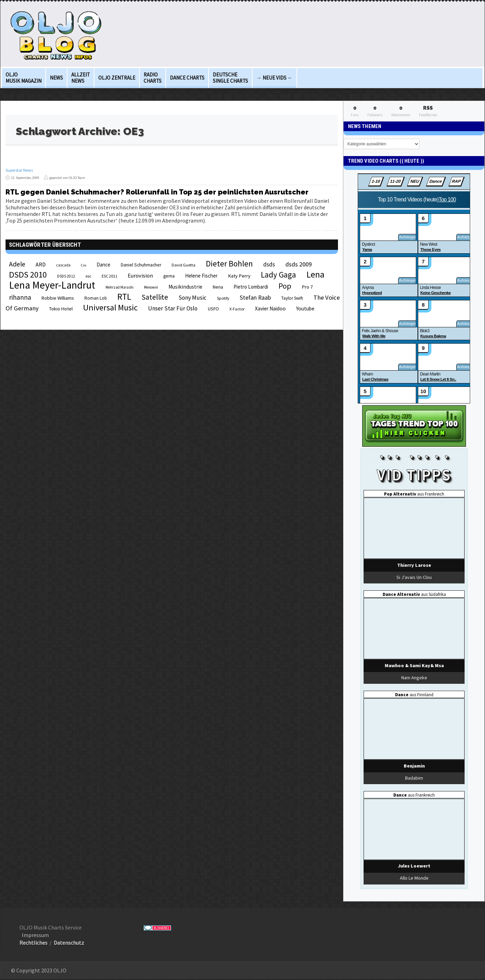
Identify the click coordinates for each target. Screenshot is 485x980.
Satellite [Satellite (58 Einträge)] (155, 297)
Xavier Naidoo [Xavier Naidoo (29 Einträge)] (270, 308)
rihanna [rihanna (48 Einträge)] (20, 297)
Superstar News (19, 170)
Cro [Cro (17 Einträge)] (84, 265)
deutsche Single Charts (230, 78)
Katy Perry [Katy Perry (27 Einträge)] (239, 276)
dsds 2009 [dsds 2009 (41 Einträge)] (299, 264)
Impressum (35, 935)
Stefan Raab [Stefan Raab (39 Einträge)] (255, 298)
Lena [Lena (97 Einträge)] (315, 274)
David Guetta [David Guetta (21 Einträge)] (184, 265)
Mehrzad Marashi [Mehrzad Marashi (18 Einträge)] (120, 287)
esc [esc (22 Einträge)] (88, 276)
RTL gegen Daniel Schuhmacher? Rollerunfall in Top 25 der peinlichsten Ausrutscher (157, 192)
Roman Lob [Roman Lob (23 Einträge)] (96, 298)
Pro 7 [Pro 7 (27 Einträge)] (307, 287)
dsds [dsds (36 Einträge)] (269, 264)
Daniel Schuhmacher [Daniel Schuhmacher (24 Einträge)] (141, 265)
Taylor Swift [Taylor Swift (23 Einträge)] (292, 298)
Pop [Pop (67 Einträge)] (285, 286)
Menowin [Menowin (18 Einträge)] (151, 287)
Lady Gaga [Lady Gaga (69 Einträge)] (278, 275)
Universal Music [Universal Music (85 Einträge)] (110, 307)
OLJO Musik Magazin (24, 78)
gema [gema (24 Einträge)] (169, 276)
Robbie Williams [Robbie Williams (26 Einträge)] (58, 298)
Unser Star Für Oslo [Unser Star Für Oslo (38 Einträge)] (173, 308)
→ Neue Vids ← (274, 78)
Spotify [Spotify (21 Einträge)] (223, 298)
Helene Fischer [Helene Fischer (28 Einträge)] (201, 276)
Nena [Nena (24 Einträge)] (218, 287)
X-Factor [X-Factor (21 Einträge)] (237, 309)
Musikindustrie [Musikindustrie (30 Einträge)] (185, 287)
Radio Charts (153, 78)
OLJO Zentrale (117, 78)
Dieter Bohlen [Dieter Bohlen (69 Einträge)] (229, 264)
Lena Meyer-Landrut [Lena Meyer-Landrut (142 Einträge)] (52, 285)
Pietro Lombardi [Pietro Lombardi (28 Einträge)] (251, 287)
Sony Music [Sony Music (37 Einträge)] (193, 298)
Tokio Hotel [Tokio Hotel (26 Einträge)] (61, 309)
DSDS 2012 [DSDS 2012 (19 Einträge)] (66, 276)
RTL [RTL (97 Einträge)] (124, 297)
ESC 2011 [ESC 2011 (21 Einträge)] (109, 276)
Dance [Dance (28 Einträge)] (103, 265)
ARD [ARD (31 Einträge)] (41, 264)
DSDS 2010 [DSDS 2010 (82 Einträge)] (28, 275)
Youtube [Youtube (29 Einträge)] (305, 308)
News (56, 78)
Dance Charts (187, 78)
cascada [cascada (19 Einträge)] (63, 265)
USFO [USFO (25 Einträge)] (213, 309)
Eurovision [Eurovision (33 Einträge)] (140, 275)
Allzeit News (81, 78)
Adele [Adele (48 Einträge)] (17, 264)
